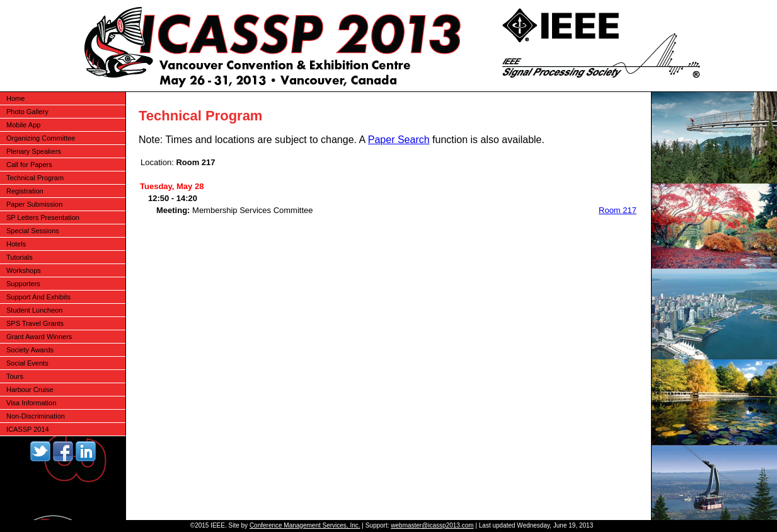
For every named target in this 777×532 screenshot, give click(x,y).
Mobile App (23, 125)
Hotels (16, 244)
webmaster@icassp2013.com (432, 525)
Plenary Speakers (34, 151)
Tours (15, 376)
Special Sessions (33, 231)
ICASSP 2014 (28, 429)
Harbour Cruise (30, 390)
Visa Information (31, 403)
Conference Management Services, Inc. (305, 525)
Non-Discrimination (36, 416)
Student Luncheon (34, 310)
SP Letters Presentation (43, 217)
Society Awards (30, 350)
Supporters (23, 284)
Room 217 (618, 210)
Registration (25, 191)
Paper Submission (34, 204)
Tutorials (20, 257)
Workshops (24, 270)
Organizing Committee (41, 138)
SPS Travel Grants (35, 323)
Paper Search (399, 140)
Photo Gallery (27, 112)
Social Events (27, 363)
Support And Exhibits (38, 297)
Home (15, 98)
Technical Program (35, 178)
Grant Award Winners (39, 337)
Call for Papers (29, 165)
